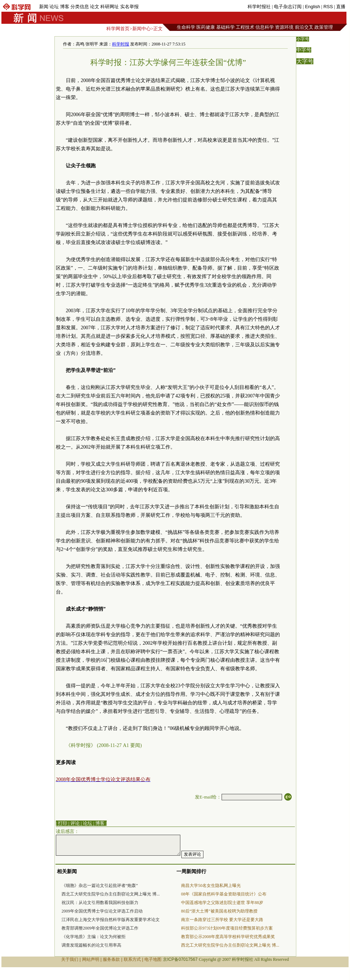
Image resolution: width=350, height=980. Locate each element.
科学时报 (121, 44)
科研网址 (110, 7)
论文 (95, 7)
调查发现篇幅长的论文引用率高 (91, 945)
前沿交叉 (304, 27)
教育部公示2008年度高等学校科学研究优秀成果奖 (228, 937)
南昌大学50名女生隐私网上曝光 (211, 886)
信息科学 (265, 27)
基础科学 (226, 27)
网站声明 (91, 959)
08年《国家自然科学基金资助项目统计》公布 (224, 894)
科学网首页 (118, 29)
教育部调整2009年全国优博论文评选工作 (100, 928)
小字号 (303, 39)
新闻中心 (142, 29)
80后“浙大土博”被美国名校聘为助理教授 (219, 911)
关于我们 (70, 959)
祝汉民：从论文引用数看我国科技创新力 (100, 903)
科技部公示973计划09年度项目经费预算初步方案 (227, 928)
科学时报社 (259, 7)
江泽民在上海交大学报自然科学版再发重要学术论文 (111, 920)
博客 (65, 7)
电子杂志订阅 (288, 7)
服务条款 (111, 959)
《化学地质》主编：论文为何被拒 (94, 937)
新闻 (44, 7)
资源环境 (284, 27)
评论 (75, 823)
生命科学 (186, 27)
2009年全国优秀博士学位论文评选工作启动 (102, 911)
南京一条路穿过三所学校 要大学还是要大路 (222, 920)
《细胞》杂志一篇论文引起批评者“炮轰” (100, 886)
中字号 (304, 50)
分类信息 (80, 7)
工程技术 (245, 27)
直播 (341, 7)
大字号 (305, 61)
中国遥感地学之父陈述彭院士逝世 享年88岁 (222, 903)
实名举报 (129, 7)
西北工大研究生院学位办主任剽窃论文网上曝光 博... (111, 894)
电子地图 (153, 959)
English (312, 7)
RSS (328, 7)
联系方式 (132, 959)
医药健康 (206, 27)
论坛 (54, 7)
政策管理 (324, 27)
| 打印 (62, 823)
